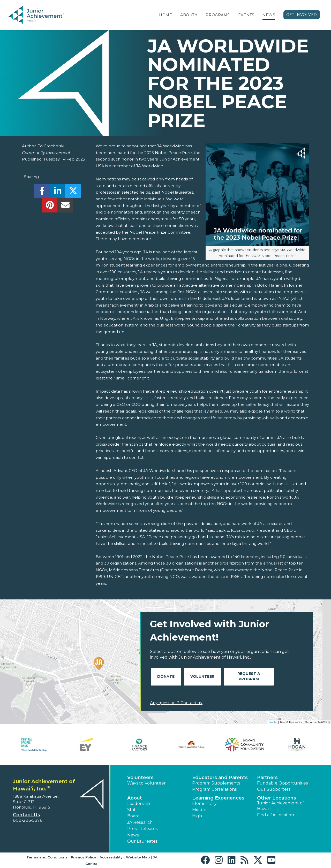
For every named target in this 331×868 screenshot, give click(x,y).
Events (246, 15)
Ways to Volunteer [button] (146, 783)
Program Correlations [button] (214, 789)
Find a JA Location (276, 815)
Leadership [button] (139, 804)
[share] (42, 192)
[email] (65, 207)
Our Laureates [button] (142, 841)
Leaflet (273, 722)
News (269, 15)
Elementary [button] (204, 804)
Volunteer (202, 676)
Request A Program (249, 676)
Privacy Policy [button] (84, 857)
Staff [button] (132, 810)
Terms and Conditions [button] (47, 857)
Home (165, 15)
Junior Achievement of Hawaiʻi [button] (281, 806)
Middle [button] (199, 810)
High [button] (197, 816)
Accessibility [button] (111, 857)
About (187, 15)
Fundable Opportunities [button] (282, 783)
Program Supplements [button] (216, 783)
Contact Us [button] (27, 815)
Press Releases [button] (142, 829)
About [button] (135, 798)
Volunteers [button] (140, 778)
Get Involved (302, 15)
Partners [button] (267, 778)
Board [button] (134, 816)
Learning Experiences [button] (218, 798)
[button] (196, 15)
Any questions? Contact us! (176, 703)
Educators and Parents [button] (220, 778)
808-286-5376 (28, 820)
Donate (166, 676)
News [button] (133, 835)
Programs (218, 15)
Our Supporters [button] (274, 789)
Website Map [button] (138, 857)
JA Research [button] (140, 822)
